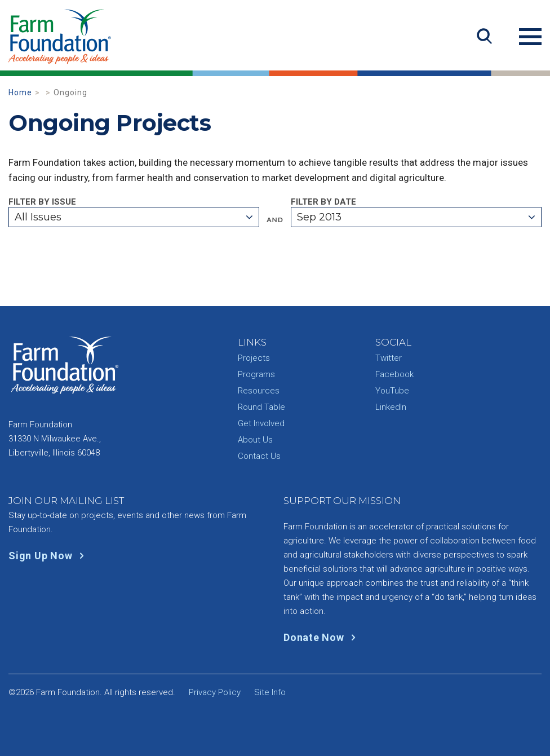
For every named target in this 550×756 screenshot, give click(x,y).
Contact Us (259, 456)
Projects (254, 358)
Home (20, 92)
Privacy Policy (215, 692)
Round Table (261, 407)
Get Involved (261, 423)
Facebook (394, 374)
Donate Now (322, 637)
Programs (256, 374)
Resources (259, 391)
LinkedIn (391, 407)
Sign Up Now (49, 556)
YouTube (392, 391)
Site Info (270, 692)
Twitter (389, 358)
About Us (255, 440)
